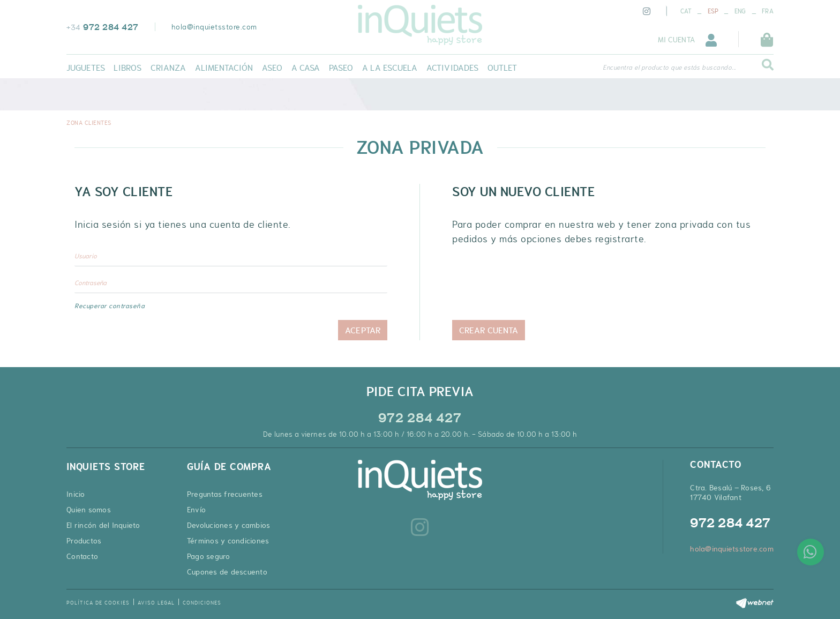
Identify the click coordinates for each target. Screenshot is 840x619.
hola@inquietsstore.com (214, 27)
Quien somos (89, 510)
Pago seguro (209, 556)
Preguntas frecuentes (225, 494)
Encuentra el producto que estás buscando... (669, 68)
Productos (84, 541)
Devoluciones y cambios (229, 525)
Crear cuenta (489, 330)
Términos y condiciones (228, 541)
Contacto (82, 556)
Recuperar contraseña (110, 306)
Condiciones (202, 603)
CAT (686, 11)
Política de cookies (98, 603)
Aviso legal (156, 603)
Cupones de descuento (227, 572)
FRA (768, 11)
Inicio (76, 494)
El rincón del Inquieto (103, 525)
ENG (740, 11)
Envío (196, 510)
